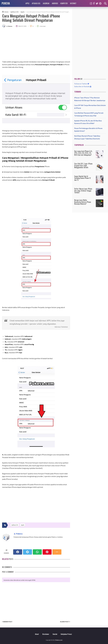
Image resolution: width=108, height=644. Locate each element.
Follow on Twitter (82, 84)
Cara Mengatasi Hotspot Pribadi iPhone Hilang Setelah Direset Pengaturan (31, 18)
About (37, 634)
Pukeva (19, 534)
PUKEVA (6, 3)
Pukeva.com (59, 640)
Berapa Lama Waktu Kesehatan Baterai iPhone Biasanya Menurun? (83, 202)
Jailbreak (46, 3)
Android (55, 3)
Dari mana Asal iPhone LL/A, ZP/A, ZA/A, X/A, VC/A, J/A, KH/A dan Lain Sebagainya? (83, 153)
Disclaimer (46, 634)
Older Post (65, 622)
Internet (73, 3)
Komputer (64, 3)
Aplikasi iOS (36, 3)
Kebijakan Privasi (66, 634)
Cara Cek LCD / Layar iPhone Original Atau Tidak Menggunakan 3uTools (83, 166)
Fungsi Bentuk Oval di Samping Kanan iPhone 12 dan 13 (82, 178)
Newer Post (7, 622)
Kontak (55, 634)
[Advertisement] (36, 45)
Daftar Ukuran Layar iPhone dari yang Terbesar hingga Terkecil (83, 191)
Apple (27, 3)
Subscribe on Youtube (83, 86)
